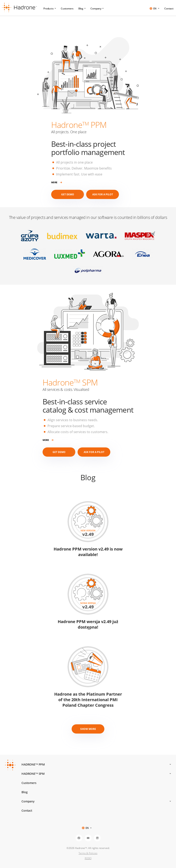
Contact (169, 9)
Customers (67, 9)
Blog (82, 9)
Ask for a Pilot (103, 194)
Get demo (68, 194)
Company (97, 9)
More (57, 183)
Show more (88, 729)
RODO (88, 858)
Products (50, 9)
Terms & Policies (88, 853)
